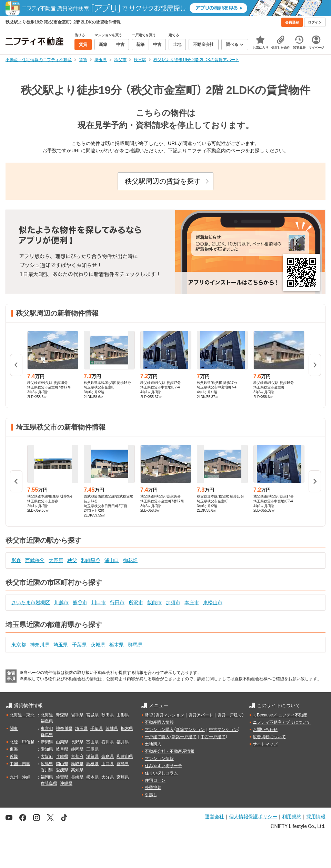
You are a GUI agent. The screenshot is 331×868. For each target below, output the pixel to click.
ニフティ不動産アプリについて (282, 722)
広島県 (47, 764)
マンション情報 (159, 759)
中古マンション (223, 730)
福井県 (123, 742)
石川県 (108, 742)
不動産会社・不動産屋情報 (170, 751)
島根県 (92, 764)
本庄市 (192, 602)
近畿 (14, 756)
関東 (14, 729)
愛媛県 (62, 770)
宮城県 (92, 715)
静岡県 (77, 749)
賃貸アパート (201, 715)
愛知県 (47, 749)
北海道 (47, 715)
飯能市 (154, 602)
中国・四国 (20, 764)
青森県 (62, 715)
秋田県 (108, 715)
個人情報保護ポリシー (253, 817)
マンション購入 (159, 730)
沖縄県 (66, 783)
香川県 (47, 770)
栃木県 (117, 645)
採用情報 (316, 817)
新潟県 (47, 742)
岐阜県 (62, 749)
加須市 (173, 602)
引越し (151, 795)
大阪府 (47, 756)
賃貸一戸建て (230, 715)
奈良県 (108, 756)
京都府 (77, 756)
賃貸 (149, 715)
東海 (14, 749)
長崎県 (77, 777)
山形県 (123, 715)
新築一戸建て (184, 737)
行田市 (117, 602)
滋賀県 (92, 756)
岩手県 (77, 715)
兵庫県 (62, 756)
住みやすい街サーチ (163, 766)
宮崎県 (123, 777)
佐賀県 (62, 777)
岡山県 (62, 764)
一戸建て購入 (157, 737)
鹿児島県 (49, 783)
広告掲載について (269, 737)
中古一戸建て (213, 737)
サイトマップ (265, 744)
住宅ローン (155, 780)
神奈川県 (40, 645)
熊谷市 (80, 602)
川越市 (61, 602)
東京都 (19, 645)
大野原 (56, 560)
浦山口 (112, 560)
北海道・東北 (22, 715)
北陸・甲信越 (22, 742)
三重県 (92, 749)
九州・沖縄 (20, 777)
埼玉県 (61, 645)
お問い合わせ (265, 730)
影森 (16, 560)
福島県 (47, 721)
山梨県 (62, 742)
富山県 (92, 742)
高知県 (77, 770)
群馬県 (135, 645)
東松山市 (213, 602)
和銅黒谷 (91, 560)
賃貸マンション (170, 715)
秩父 (72, 560)
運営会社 (214, 817)
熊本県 (92, 777)
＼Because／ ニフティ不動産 (280, 715)
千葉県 (79, 645)
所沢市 (136, 602)
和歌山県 (125, 756)
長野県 (77, 742)
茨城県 (98, 645)
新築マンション (190, 730)
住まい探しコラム (161, 773)
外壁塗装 (153, 788)
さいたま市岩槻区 (31, 602)
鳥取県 (77, 764)
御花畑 (130, 560)
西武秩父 (35, 560)
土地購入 (153, 744)
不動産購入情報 (159, 722)
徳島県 (123, 764)
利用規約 (292, 817)
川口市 (99, 602)
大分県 (108, 777)
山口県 (108, 764)
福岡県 (47, 777)
